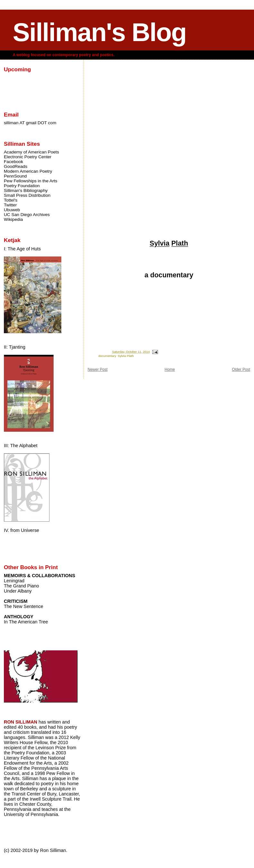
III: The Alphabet (21, 446)
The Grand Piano (22, 586)
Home (170, 369)
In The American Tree (26, 622)
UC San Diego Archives (27, 215)
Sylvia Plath (126, 356)
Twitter (10, 205)
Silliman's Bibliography (26, 191)
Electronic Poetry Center (28, 157)
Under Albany (18, 591)
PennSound (15, 176)
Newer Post (98, 369)
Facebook (13, 162)
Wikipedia (13, 219)
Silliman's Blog (100, 32)
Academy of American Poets (31, 152)
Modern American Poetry (28, 171)
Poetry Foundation (22, 186)
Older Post (241, 369)
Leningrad (14, 581)
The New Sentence (23, 606)
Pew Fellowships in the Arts (31, 181)
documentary (107, 356)
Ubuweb (12, 210)
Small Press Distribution (27, 195)
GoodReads (16, 166)
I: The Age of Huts (22, 249)
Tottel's (11, 200)
